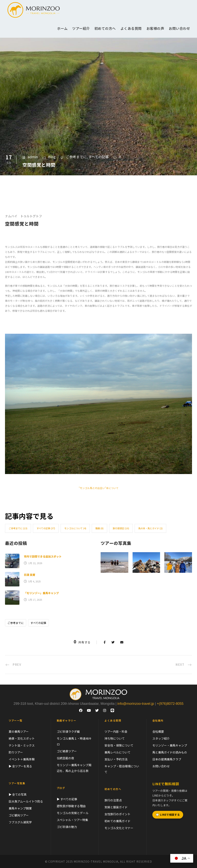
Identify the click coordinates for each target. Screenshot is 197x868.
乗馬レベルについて (117, 752)
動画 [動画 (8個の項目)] (99, 528)
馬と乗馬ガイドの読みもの (170, 752)
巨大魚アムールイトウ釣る (26, 801)
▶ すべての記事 (67, 799)
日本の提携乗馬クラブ (167, 759)
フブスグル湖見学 (20, 822)
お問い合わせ (179, 28)
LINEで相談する (168, 815)
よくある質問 (131, 28)
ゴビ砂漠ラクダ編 (68, 731)
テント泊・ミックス (22, 745)
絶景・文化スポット (22, 738)
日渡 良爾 (30, 575)
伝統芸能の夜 (65, 758)
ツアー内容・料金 (116, 731)
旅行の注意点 (113, 800)
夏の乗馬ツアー (19, 731)
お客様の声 (155, 28)
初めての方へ (105, 28)
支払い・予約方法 (116, 759)
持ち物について (115, 738)
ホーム (62, 28)
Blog (52, 157)
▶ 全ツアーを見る (20, 766)
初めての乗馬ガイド (117, 821)
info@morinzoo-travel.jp (136, 704)
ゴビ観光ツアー (19, 815)
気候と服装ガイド (116, 807)
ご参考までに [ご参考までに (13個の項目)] (18, 528)
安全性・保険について (119, 745)
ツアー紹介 (81, 28)
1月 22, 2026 (35, 563)
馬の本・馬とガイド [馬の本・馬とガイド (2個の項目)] (150, 528)
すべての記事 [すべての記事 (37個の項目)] (46, 528)
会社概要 (158, 731)
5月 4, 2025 (35, 581)
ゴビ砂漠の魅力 (67, 827)
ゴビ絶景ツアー (67, 751)
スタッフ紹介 (161, 738)
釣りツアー (16, 752)
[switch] (98, 252)
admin (33, 157)
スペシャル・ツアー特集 (72, 820)
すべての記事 (98, 157)
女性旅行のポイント (117, 814)
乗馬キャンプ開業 (20, 808)
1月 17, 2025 (35, 600)
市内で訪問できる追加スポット (43, 556)
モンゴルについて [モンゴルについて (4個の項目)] (75, 528)
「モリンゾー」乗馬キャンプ (41, 593)
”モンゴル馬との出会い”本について (99, 488)
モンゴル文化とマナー (119, 828)
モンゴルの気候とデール (73, 813)
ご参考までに (76, 157)
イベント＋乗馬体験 (22, 759)
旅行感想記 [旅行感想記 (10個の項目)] (121, 528)
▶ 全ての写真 (18, 794)
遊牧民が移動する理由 (71, 806)
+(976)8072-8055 (170, 704)
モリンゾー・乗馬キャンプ (170, 745)
